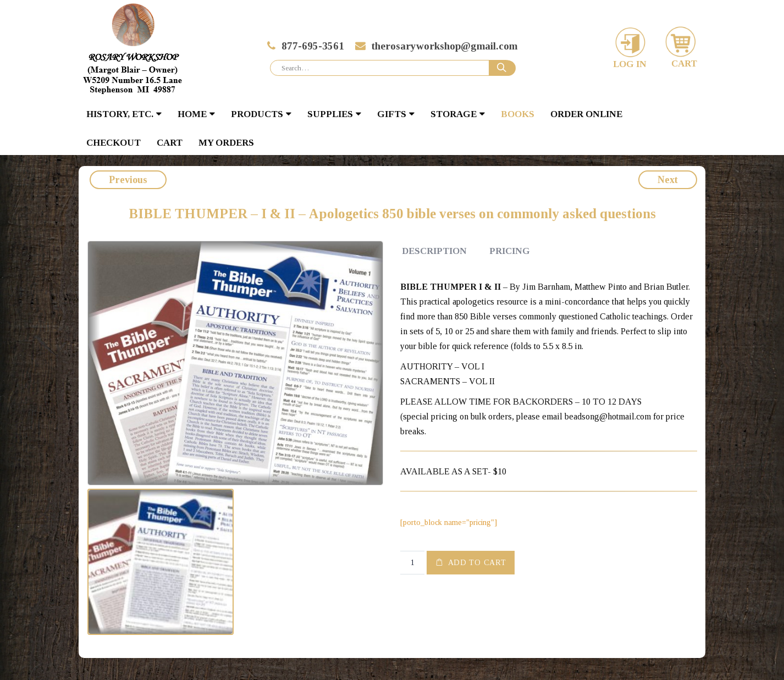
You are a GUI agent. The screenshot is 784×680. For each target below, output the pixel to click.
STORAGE (454, 114)
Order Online (586, 114)
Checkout (114, 143)
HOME (192, 114)
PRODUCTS (257, 114)
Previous (128, 180)
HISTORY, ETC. (120, 114)
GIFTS (392, 114)
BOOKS (518, 114)
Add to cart (477, 563)
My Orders (226, 143)
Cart (170, 143)
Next (668, 180)
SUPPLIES (330, 114)
